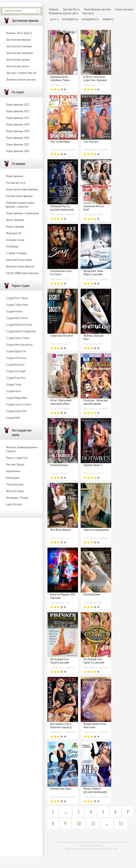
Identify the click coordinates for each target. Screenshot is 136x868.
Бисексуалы (13, 478)
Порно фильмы (15, 176)
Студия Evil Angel (16, 371)
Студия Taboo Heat (17, 305)
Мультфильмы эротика (97, 9)
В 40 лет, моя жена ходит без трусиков (95, 78)
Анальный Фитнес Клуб (94, 208)
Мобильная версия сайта (64, 13)
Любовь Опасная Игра (93, 337)
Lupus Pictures (14, 504)
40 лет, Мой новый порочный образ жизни (61, 404)
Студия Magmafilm (17, 398)
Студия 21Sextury (16, 358)
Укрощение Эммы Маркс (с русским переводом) (93, 274)
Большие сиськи (15, 240)
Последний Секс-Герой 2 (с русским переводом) (94, 662)
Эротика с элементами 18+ (21, 73)
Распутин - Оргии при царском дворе (96, 402)
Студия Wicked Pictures (19, 325)
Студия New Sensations (19, 344)
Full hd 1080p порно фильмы (22, 273)
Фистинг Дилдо (15, 464)
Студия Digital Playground (21, 331)
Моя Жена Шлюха (60, 530)
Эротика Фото (71, 9)
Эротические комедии (19, 46)
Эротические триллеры (20, 53)
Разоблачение (92, 594)
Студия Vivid (13, 418)
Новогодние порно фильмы (22, 189)
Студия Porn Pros (16, 378)
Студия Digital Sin (16, 351)
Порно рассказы (124, 9)
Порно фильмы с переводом (22, 213)
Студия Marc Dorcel (17, 318)
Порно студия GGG (17, 458)
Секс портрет (91, 141)
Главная (54, 9)
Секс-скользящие (60, 141)
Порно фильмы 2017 (18, 144)
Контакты (88, 13)
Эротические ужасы (17, 66)
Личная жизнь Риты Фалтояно (95, 725)
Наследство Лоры (61, 788)
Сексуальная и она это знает (61, 272)
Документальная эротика (21, 79)
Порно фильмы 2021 (18, 118)
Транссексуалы (15, 484)
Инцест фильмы (15, 220)
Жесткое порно (15, 491)
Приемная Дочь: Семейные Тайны (60, 78)
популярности (70, 19)
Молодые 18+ (14, 233)
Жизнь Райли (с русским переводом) (95, 790)
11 (93, 823)
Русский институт (16, 183)
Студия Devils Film (16, 411)
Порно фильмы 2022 (18, 111)
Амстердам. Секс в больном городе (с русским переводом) (62, 727)
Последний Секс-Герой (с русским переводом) (60, 662)
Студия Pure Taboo (17, 298)
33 (121, 823)
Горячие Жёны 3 (93, 465)
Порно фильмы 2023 (18, 104)
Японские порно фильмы (20, 266)
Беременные (13, 471)
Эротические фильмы (18, 39)
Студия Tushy (14, 384)
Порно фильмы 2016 (18, 151)
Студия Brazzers (15, 364)
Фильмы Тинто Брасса (19, 33)
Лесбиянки (12, 246)
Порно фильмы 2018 (18, 138)
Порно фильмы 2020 (18, 124)
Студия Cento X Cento (19, 404)
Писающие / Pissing (17, 498)
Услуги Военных (59, 465)
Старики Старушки (16, 253)
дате (53, 19)
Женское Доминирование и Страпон (22, 449)
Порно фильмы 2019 (18, 131)
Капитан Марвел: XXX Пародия (63, 596)
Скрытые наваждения (96, 530)
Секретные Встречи (62, 335)
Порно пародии (15, 226)
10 (79, 823)
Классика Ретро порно (19, 260)
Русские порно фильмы (19, 196)
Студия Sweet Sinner (18, 338)
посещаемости (90, 19)
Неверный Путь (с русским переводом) (62, 208)
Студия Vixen (13, 391)
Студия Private (14, 311)
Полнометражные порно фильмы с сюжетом (20, 204)
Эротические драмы (18, 59)
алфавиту (108, 19)
